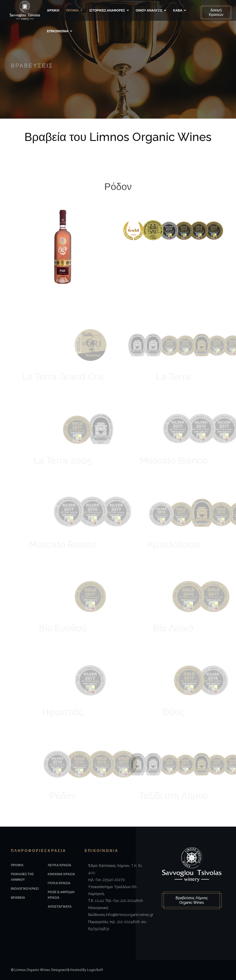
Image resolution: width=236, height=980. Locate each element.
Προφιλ (74, 10)
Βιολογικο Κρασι (25, 889)
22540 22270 (114, 880)
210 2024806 (132, 901)
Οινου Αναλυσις (150, 10)
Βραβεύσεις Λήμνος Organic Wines (192, 900)
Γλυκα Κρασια (59, 883)
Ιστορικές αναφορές (108, 10)
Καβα (179, 10)
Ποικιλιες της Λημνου (22, 877)
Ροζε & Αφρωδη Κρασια (61, 895)
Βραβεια (18, 898)
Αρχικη (54, 10)
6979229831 (99, 929)
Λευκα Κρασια (59, 865)
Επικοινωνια (59, 31)
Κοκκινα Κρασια (61, 874)
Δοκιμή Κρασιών (215, 12)
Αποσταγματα (60, 907)
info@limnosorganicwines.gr (130, 915)
